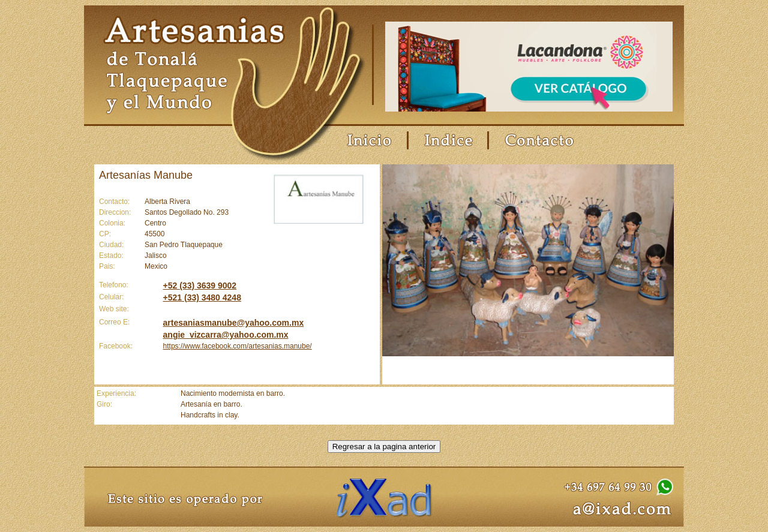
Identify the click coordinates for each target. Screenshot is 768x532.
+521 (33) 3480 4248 (202, 297)
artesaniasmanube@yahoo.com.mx (234, 323)
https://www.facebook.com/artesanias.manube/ (238, 346)
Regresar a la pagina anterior (384, 447)
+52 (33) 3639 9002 (200, 285)
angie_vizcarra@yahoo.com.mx (226, 335)
